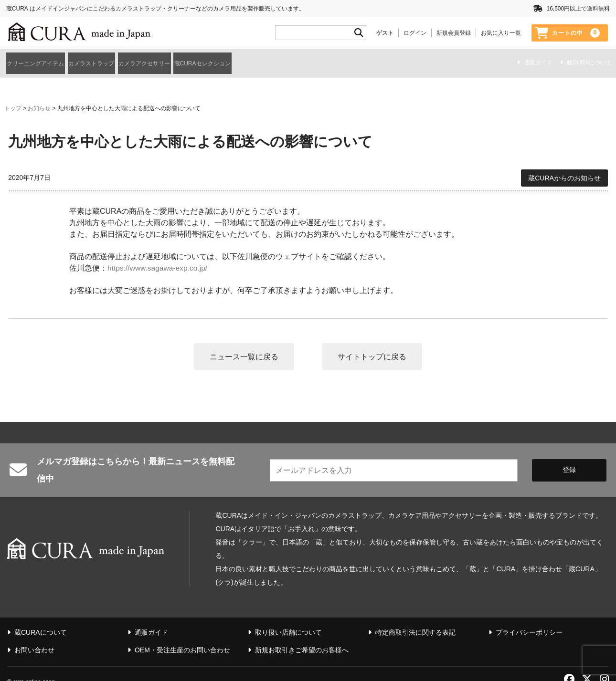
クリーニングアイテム (41, 63)
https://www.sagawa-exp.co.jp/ (159, 265)
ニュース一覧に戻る (244, 354)
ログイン (415, 33)
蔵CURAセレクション (289, 63)
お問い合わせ (34, 635)
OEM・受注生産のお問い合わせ (182, 635)
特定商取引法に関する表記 (415, 617)
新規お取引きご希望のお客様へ (302, 635)
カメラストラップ (124, 63)
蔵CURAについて (589, 63)
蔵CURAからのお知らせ (564, 175)
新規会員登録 (454, 33)
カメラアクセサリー (203, 63)
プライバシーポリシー (529, 617)
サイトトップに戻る (372, 354)
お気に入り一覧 (501, 33)
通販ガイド (538, 63)
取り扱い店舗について (288, 617)
